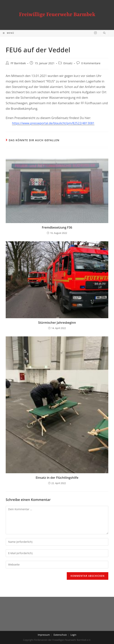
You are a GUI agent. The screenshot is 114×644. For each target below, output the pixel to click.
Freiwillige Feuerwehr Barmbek (57, 15)
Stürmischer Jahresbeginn (57, 323)
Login (73, 635)
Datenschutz (60, 635)
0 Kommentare (91, 63)
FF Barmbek (18, 63)
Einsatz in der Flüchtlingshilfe (57, 478)
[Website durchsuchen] (104, 33)
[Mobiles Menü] (9, 33)
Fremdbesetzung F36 (57, 227)
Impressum (44, 635)
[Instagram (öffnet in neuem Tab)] (95, 33)
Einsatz (68, 63)
